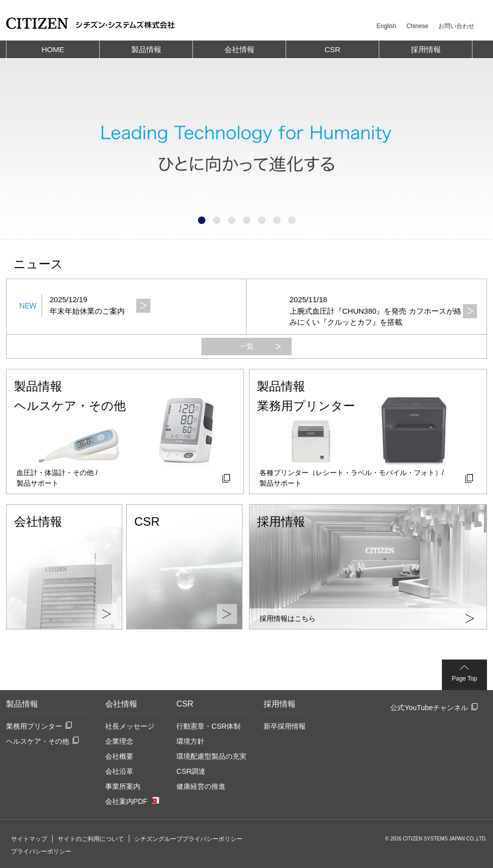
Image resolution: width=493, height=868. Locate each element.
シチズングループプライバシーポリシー (188, 839)
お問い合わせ (456, 26)
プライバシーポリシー (41, 851)
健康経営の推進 (201, 786)
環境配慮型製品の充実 (211, 756)
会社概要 (119, 756)
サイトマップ (29, 839)
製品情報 (22, 704)
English (387, 26)
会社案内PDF (127, 801)
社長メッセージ (130, 726)
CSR (185, 704)
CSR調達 (191, 771)
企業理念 (119, 741)
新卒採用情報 (285, 726)
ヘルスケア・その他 (38, 741)
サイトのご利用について (91, 839)
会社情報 (121, 704)
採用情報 (280, 704)
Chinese (417, 26)
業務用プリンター (34, 726)
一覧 (246, 346)
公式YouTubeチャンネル (429, 708)
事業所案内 (123, 786)
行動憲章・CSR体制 (208, 726)
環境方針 (190, 741)
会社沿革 (119, 771)
